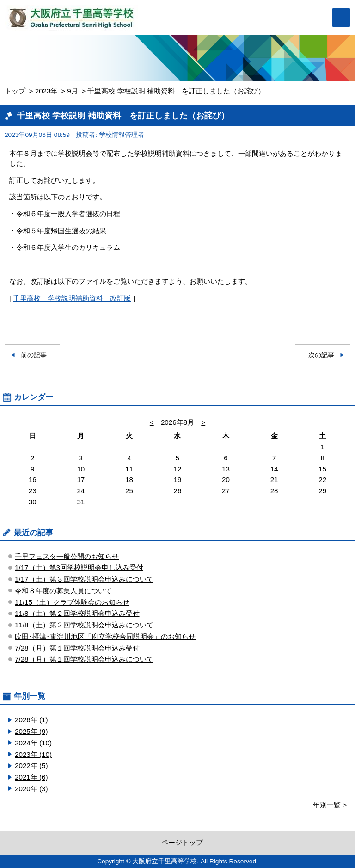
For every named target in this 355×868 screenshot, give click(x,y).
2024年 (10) (33, 743)
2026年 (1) (31, 720)
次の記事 (321, 355)
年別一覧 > (330, 805)
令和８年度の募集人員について (63, 591)
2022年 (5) (31, 766)
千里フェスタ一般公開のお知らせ (67, 556)
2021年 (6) (31, 777)
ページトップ (182, 842)
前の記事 (34, 355)
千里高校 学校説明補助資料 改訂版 (72, 298)
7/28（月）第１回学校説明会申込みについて (84, 659)
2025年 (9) (31, 731)
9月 (72, 91)
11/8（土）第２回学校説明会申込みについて (84, 625)
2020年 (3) (31, 789)
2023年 (46, 91)
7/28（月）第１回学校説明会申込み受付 (77, 648)
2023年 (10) (33, 754)
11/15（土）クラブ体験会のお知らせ (72, 602)
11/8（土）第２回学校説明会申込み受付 (77, 613)
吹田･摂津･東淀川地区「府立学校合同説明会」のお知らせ (105, 636)
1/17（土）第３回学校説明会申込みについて (84, 579)
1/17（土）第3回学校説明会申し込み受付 (79, 567)
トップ (15, 91)
